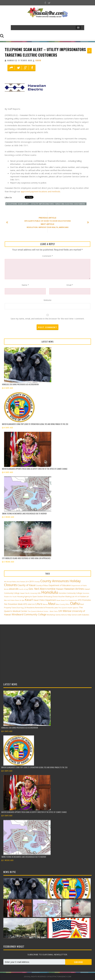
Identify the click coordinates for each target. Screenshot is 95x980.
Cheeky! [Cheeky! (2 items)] (37, 582)
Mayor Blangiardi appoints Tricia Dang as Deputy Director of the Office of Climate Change (35, 469)
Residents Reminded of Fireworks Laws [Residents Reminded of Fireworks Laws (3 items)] (42, 608)
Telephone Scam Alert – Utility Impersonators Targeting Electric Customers (45, 52)
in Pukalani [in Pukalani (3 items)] (82, 597)
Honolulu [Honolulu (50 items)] (50, 592)
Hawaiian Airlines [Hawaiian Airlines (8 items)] (74, 589)
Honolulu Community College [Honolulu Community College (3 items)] (70, 593)
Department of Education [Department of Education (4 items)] (60, 585)
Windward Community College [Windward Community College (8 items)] (29, 614)
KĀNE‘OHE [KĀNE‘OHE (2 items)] (31, 604)
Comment (48, 256)
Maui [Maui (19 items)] (52, 604)
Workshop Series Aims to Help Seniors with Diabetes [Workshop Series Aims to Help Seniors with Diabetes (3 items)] (68, 615)
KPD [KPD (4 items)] (25, 604)
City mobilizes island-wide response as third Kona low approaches (26, 558)
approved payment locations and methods (40, 191)
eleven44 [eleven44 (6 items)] (13, 589)
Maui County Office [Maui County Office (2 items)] (63, 604)
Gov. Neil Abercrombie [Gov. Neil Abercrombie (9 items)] (42, 589)
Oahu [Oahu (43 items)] (75, 603)
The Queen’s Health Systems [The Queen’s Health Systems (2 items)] (68, 608)
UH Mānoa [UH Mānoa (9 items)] (65, 611)
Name (25, 285)
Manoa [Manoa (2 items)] (45, 604)
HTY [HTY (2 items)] (76, 597)
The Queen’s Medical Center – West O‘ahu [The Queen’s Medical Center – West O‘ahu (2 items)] (43, 611)
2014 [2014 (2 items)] (27, 582)
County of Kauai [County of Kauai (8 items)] (26, 585)
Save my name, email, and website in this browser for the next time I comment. (47, 319)
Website (47, 300)
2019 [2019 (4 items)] (31, 581)
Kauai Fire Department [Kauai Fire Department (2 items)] (69, 600)
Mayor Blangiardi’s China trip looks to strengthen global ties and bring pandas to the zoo (35, 424)
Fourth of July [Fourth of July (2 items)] (23, 589)
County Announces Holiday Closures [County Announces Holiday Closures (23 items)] (42, 583)
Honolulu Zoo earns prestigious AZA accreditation (20, 384)
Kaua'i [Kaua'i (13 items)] (29, 600)
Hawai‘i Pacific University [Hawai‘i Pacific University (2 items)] (29, 593)
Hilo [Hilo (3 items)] (39, 593)
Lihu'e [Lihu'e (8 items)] (39, 604)
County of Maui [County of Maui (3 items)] (42, 585)
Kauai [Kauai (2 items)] (58, 600)
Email (70, 285)
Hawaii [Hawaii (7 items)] (60, 589)
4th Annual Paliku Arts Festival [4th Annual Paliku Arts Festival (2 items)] (15, 582)
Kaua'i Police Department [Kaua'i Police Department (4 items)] (45, 600)
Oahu (38, 60)
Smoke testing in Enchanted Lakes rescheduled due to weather (24, 514)
